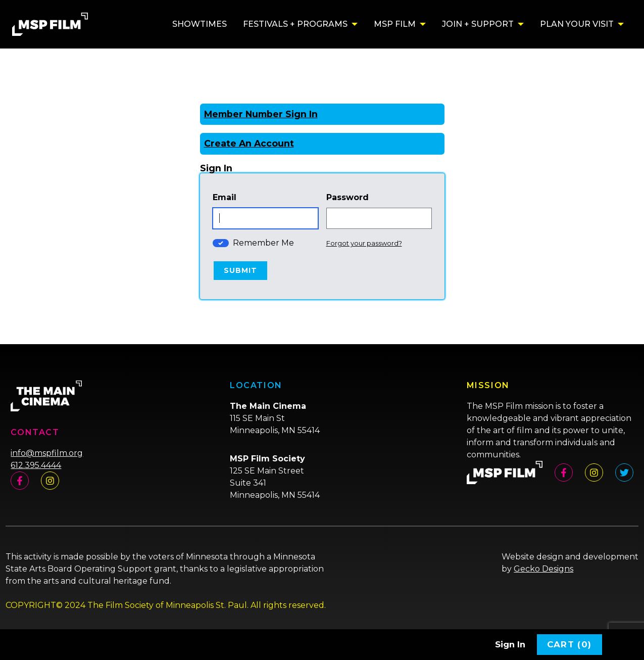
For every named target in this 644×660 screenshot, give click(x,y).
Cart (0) (569, 644)
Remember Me (263, 243)
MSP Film (395, 24)
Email (225, 197)
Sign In (510, 644)
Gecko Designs (543, 569)
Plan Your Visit (577, 24)
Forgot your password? (364, 243)
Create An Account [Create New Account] (249, 143)
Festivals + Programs (295, 24)
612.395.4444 (36, 465)
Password (348, 197)
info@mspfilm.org (47, 453)
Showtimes (200, 24)
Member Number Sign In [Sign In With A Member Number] (261, 114)
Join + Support (478, 24)
